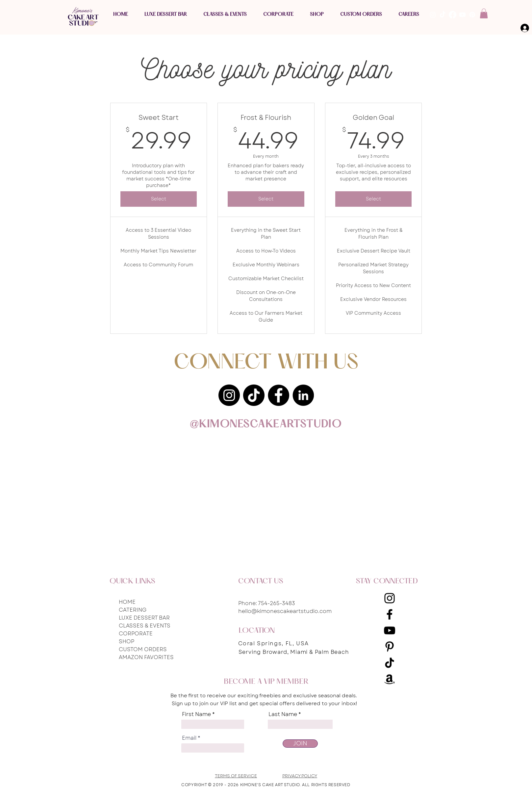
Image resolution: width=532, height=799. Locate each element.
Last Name (283, 714)
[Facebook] (279, 395)
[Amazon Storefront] (390, 679)
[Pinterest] (390, 647)
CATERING (133, 610)
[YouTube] (390, 630)
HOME (127, 602)
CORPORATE (136, 634)
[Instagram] (229, 395)
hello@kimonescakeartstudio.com (285, 611)
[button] (484, 13)
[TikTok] (254, 395)
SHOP (127, 641)
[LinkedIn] (303, 395)
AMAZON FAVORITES (146, 657)
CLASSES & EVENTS (145, 626)
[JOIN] (300, 744)
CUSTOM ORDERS (143, 649)
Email (189, 738)
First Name (196, 714)
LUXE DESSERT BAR (144, 618)
